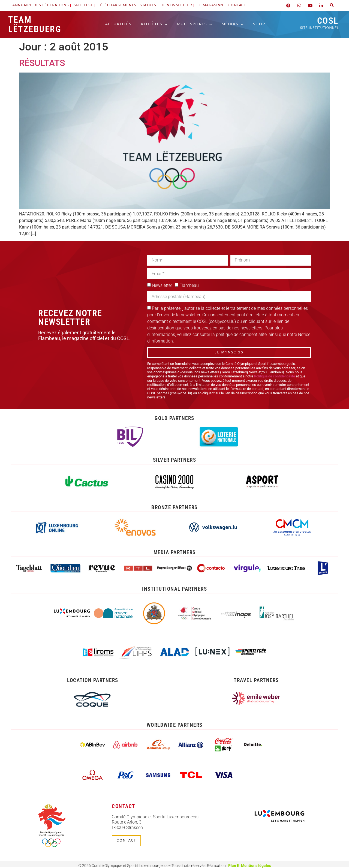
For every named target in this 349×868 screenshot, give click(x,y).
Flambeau (189, 285)
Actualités (118, 24)
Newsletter (162, 285)
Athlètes (154, 25)
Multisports (194, 25)
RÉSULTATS (42, 63)
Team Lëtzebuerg (35, 24)
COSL (319, 23)
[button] (332, 5)
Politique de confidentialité (275, 376)
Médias (233, 25)
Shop (259, 24)
